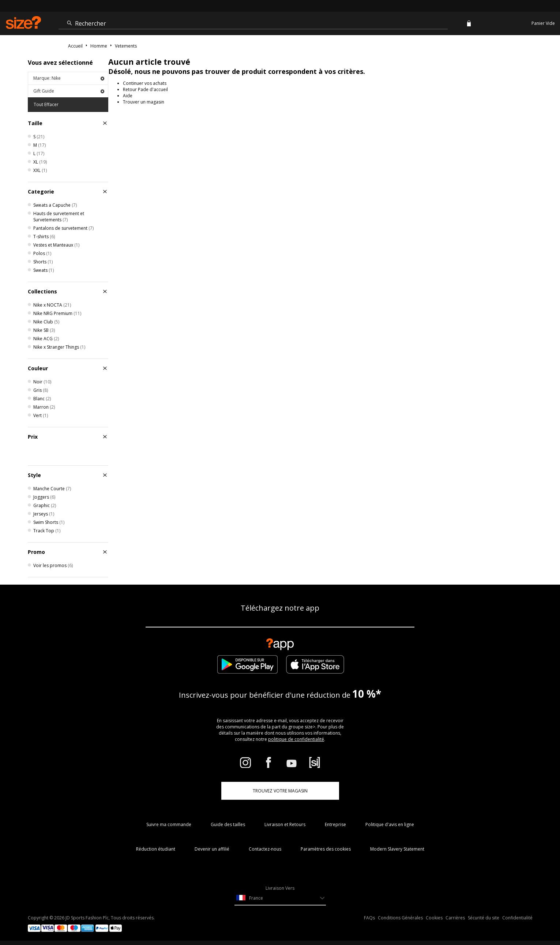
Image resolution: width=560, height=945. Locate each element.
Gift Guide (69, 91)
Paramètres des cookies (326, 849)
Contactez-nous (265, 849)
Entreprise (335, 824)
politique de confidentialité (296, 739)
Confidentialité (517, 918)
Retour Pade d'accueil (145, 89)
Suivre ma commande (169, 824)
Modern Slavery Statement (397, 849)
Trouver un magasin (144, 102)
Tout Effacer (46, 104)
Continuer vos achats (145, 83)
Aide (128, 96)
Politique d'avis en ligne (390, 824)
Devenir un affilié (212, 849)
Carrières (455, 918)
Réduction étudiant (156, 849)
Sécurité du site (484, 918)
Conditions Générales (400, 918)
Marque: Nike (69, 78)
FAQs (369, 918)
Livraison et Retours (285, 824)
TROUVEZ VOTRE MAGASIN (280, 791)
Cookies (434, 918)
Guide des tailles (228, 824)
